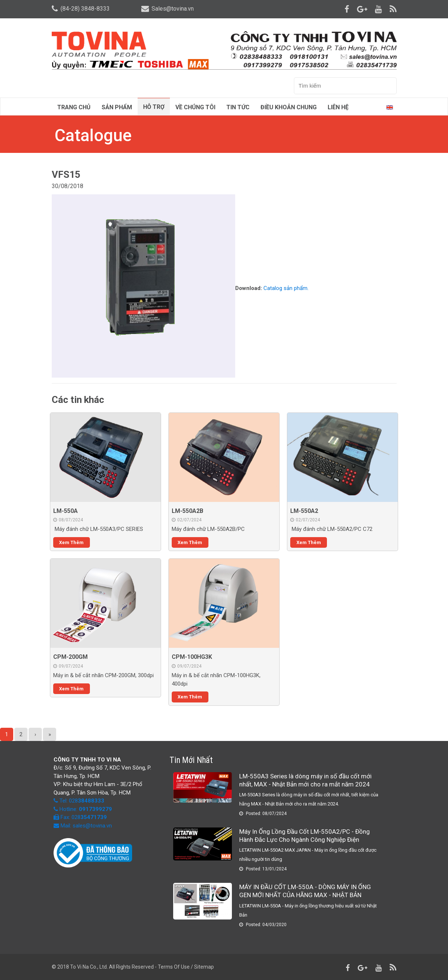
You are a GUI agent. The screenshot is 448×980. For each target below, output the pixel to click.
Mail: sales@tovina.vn (83, 826)
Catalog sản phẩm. (286, 289)
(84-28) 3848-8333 (81, 9)
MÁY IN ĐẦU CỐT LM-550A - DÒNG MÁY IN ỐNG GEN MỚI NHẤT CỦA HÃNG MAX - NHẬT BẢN (305, 891)
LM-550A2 (304, 511)
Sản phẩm (117, 107)
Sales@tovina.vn (167, 9)
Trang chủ (74, 107)
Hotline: (85, 809)
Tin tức (238, 107)
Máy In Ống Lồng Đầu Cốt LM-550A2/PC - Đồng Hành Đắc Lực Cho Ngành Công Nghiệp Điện (305, 836)
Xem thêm (71, 542)
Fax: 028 (80, 817)
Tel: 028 (82, 801)
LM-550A (65, 511)
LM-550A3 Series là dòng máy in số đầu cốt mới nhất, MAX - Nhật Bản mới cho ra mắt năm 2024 (305, 780)
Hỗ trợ (154, 107)
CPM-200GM (70, 657)
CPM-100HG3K (192, 657)
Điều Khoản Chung (289, 107)
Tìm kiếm (389, 86)
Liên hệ (338, 107)
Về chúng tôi (195, 107)
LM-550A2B (187, 511)
